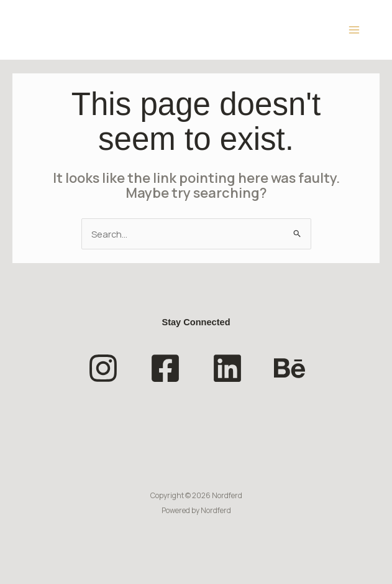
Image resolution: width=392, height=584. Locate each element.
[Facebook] (165, 368)
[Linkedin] (227, 368)
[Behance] (289, 368)
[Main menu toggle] (354, 30)
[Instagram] (103, 368)
